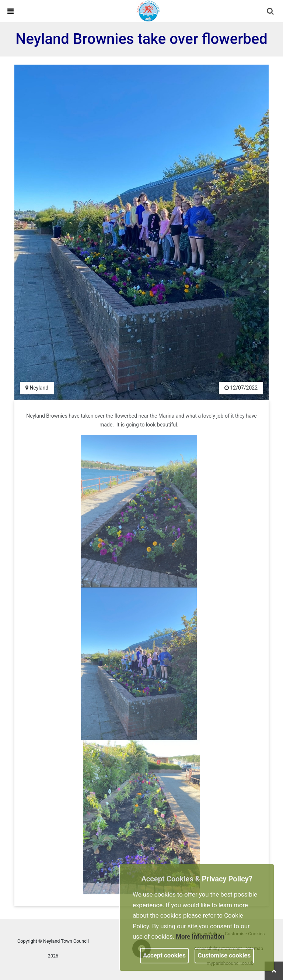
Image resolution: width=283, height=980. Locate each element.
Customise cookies (224, 955)
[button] (271, 12)
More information (200, 936)
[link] (149, 11)
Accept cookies (164, 955)
